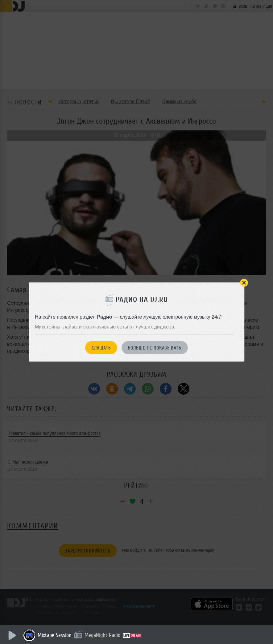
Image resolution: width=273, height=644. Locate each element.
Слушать (101, 348)
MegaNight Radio (102, 635)
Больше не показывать (155, 348)
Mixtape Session (55, 635)
